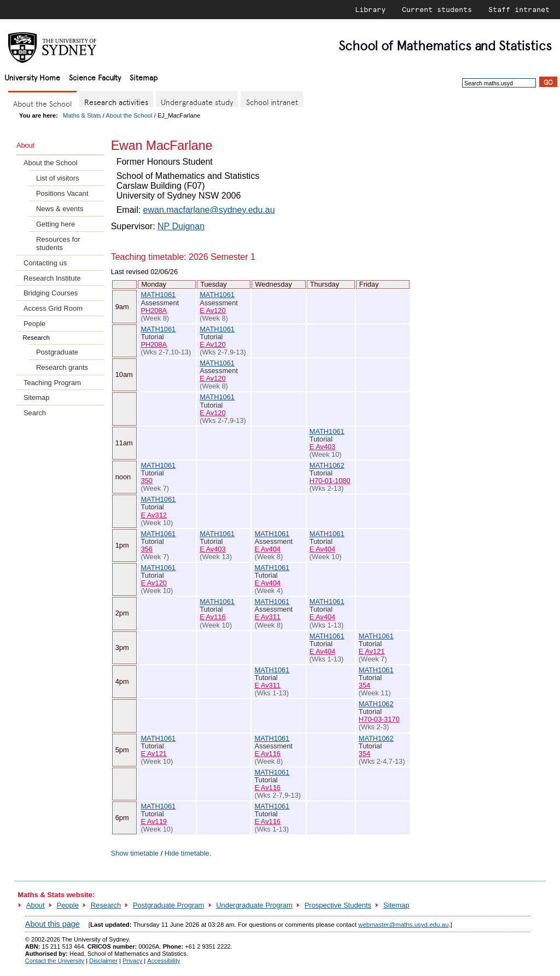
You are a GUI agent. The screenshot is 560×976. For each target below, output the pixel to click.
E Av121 (372, 651)
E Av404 (267, 549)
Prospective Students (338, 905)
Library (370, 9)
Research (106, 905)
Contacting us (45, 263)
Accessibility (164, 961)
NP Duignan (181, 226)
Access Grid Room (53, 308)
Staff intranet (519, 9)
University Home (32, 77)
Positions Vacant (62, 193)
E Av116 (212, 617)
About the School (129, 115)
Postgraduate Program (168, 905)
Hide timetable (187, 853)
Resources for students (58, 243)
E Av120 (212, 310)
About (36, 905)
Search (35, 413)
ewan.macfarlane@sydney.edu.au (209, 210)
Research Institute (52, 278)
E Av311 (267, 617)
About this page (52, 924)
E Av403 (322, 447)
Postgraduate (57, 352)
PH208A (154, 310)
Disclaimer (103, 961)
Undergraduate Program (254, 905)
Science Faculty (95, 77)
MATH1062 (327, 465)
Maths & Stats (82, 115)
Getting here (56, 224)
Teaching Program (52, 383)
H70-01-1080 (330, 481)
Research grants (62, 367)
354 (364, 685)
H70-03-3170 (379, 719)
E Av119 (153, 821)
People (34, 324)
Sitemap (144, 77)
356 (146, 549)
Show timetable (135, 853)
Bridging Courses (51, 293)
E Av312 (153, 515)
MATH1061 (158, 295)
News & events (60, 209)
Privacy (132, 961)
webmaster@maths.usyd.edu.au (403, 925)
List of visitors (57, 178)
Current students (437, 9)
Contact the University (55, 961)
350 (146, 481)
